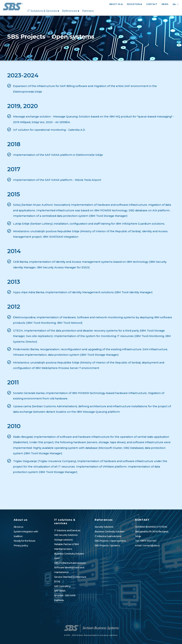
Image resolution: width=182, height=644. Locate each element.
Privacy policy (21, 546)
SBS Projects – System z (107, 546)
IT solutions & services (42, 11)
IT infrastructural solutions (108, 536)
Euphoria (59, 600)
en (174, 4)
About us (115, 4)
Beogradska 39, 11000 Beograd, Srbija (152, 534)
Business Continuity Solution (69, 554)
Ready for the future (24, 541)
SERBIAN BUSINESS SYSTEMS (151, 527)
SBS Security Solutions (66, 535)
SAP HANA (60, 591)
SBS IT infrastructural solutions (70, 563)
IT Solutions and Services (67, 530)
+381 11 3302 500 (148, 541)
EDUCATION (133, 4)
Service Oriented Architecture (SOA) (70, 579)
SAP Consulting (62, 586)
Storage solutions (63, 540)
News (165, 4)
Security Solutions (104, 527)
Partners (88, 11)
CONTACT (152, 4)
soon (57, 558)
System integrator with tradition (26, 534)
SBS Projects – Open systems (110, 541)
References (69, 11)
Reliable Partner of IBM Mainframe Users (66, 547)
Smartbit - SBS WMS (65, 595)
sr (178, 4)
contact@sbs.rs (151, 546)
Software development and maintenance (69, 570)
